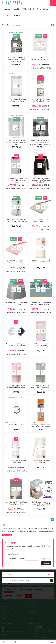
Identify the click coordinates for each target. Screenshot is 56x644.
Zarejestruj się (33, 609)
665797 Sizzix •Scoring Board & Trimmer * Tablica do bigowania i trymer (16, 142)
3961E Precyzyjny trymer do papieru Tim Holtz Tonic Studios (16, 220)
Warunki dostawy (7, 609)
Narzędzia (16, 9)
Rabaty (4, 618)
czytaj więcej (7, 535)
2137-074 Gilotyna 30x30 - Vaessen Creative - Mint (41, 220)
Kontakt (5, 614)
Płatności (5, 606)
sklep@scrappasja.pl (40, 637)
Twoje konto (32, 611)
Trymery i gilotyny (43, 9)
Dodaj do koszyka (43, 45)
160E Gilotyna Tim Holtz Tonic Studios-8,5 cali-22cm (16, 503)
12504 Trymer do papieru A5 (41, 261)
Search (16, 642)
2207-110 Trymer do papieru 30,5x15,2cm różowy (41, 345)
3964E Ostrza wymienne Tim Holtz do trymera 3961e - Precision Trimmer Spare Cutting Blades (41, 143)
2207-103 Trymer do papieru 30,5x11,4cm (16, 462)
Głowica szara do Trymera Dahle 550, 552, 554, (16, 303)
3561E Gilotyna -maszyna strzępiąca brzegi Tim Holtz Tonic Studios (41, 180)
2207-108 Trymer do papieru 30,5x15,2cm (41, 462)
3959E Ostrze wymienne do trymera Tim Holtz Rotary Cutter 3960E (16, 60)
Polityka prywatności (9, 616)
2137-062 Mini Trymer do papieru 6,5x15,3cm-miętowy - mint (41, 387)
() (40, 641)
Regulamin (5, 611)
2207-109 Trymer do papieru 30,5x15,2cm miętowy (16, 100)
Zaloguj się (32, 606)
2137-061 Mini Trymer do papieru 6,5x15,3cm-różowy (16, 386)
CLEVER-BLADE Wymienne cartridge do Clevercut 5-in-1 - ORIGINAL (41, 504)
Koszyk (30, 616)
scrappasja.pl (6, 9)
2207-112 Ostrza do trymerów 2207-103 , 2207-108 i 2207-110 (16, 346)
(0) (52, 642)
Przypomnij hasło (33, 614)
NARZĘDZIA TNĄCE (28, 9)
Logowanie (28, 642)
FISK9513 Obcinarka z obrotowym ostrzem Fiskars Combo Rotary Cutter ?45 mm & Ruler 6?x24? (41, 426)
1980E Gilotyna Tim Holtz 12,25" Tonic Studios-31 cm (41, 100)
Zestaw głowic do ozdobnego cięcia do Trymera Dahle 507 (41, 303)
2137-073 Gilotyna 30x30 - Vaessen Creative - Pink (16, 262)
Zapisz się (46, 563)
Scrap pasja (16, 3)
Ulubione (31, 618)
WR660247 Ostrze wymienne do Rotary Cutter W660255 (16, 424)
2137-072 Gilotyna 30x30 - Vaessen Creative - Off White (41, 59)
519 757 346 (39, 627)
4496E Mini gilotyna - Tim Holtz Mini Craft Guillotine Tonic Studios (16, 180)
